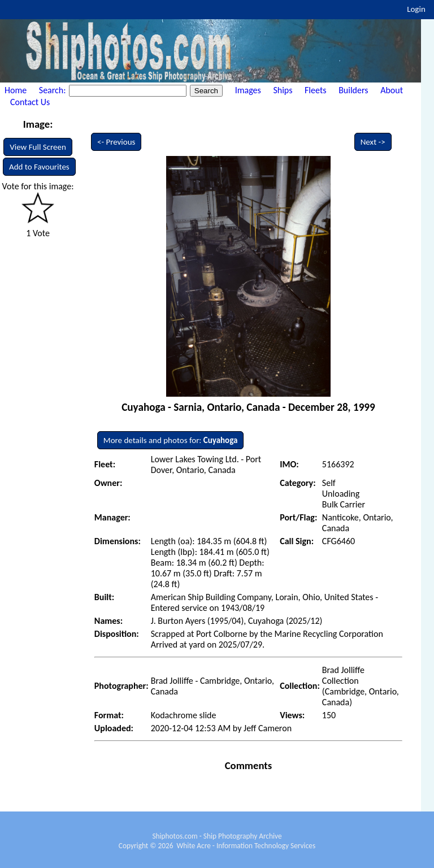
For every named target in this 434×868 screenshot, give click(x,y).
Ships (283, 90)
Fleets (315, 90)
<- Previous (116, 142)
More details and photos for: (171, 440)
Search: (53, 90)
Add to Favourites (39, 167)
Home (16, 90)
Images (248, 90)
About (392, 90)
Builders (353, 90)
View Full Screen (38, 147)
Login (416, 9)
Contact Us (30, 102)
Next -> (373, 142)
